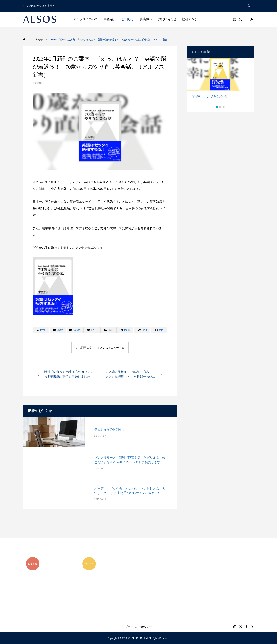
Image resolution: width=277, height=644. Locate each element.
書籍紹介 (110, 19)
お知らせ (128, 19)
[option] (220, 82)
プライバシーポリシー (138, 627)
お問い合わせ (167, 19)
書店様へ (146, 19)
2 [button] (220, 107)
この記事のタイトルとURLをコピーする (100, 348)
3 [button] (224, 107)
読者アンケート (193, 19)
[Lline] (92, 330)
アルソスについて (86, 19)
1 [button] (217, 107)
